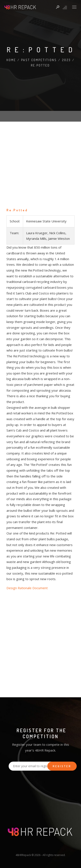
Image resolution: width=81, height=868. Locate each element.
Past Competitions (39, 60)
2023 (66, 60)
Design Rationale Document (27, 588)
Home (11, 60)
